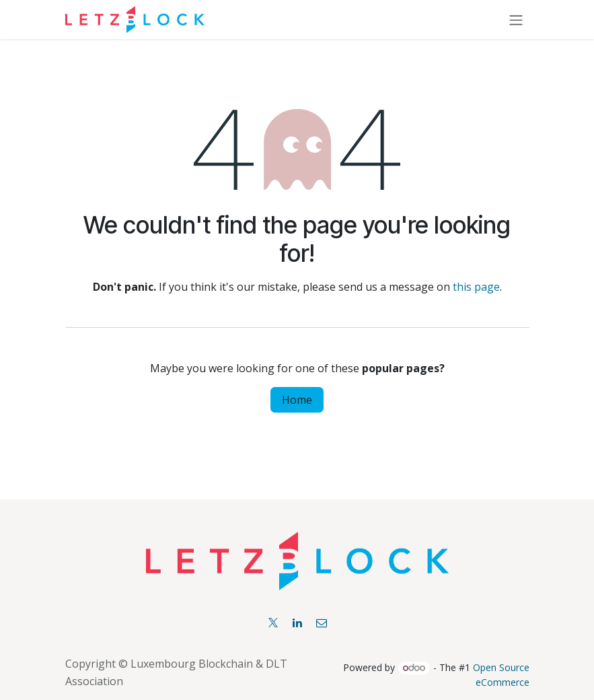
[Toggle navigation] (516, 20)
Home (297, 400)
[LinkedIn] (297, 623)
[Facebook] (322, 623)
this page (476, 287)
